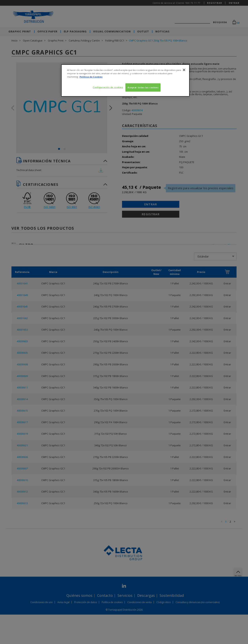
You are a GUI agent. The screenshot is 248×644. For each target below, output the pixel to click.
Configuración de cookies (108, 87)
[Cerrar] (184, 70)
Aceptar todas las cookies (143, 87)
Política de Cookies (91, 77)
